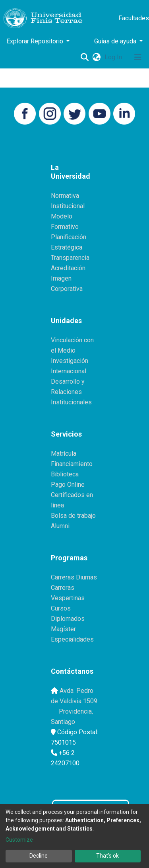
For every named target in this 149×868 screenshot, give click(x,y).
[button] (96, 57)
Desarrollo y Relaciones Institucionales (71, 392)
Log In (114, 57)
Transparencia (70, 258)
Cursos (61, 608)
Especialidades (72, 639)
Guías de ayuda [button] (116, 41)
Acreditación (68, 268)
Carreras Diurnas (74, 577)
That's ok (107, 856)
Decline (39, 856)
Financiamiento (72, 464)
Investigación (70, 361)
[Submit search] (84, 57)
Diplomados (68, 619)
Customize (19, 840)
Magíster (63, 629)
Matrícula (64, 454)
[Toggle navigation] (138, 57)
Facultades (134, 18)
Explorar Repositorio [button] (36, 41)
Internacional (69, 371)
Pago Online (68, 485)
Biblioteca (65, 474)
